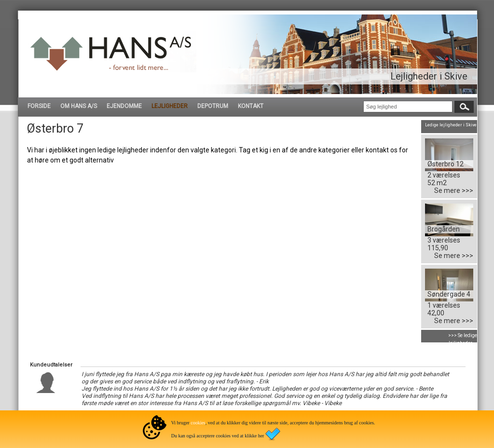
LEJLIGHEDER (170, 106)
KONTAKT (251, 106)
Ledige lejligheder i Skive (451, 125)
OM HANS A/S (79, 106)
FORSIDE (39, 106)
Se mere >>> (454, 190)
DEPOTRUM (213, 106)
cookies (198, 423)
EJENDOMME (124, 106)
